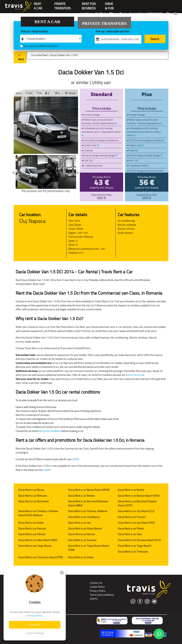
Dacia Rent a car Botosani (33, 496)
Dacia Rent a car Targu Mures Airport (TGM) (89, 548)
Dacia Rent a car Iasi (79, 523)
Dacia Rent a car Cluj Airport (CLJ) (136, 511)
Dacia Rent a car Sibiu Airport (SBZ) (38, 540)
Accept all (35, 625)
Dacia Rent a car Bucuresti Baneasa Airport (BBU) (88, 503)
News (123, 14)
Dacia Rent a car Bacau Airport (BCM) (89, 490)
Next (77, 172)
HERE (75, 459)
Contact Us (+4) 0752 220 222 (146, 14)
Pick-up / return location (34, 32)
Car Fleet (100, 14)
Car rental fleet (39, 55)
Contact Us (96, 583)
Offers (113, 14)
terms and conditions (50, 431)
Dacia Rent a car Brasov (81, 496)
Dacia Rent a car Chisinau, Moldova (88, 511)
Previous (14, 172)
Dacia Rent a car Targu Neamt (135, 546)
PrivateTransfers (62, 4)
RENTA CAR (38, 4)
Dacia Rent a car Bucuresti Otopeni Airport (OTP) (137, 503)
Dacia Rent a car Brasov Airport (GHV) (139, 496)
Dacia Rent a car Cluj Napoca (84, 517)
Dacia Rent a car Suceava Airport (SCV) (139, 540)
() (116, 123)
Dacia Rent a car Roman (82, 534)
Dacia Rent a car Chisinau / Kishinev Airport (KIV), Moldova (38, 513)
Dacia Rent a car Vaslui (81, 557)
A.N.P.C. (94, 599)
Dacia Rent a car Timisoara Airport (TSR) (41, 557)
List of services (135, 375)
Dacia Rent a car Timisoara (133, 552)
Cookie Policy (97, 587)
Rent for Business (89, 4)
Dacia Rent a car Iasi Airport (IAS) (136, 523)
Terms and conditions (102, 595)
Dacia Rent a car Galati (31, 523)
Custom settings (35, 633)
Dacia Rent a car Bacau (31, 490)
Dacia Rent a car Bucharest (34, 501)
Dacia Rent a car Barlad (131, 490)
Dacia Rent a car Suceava (82, 540)
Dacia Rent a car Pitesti (131, 528)
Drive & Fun (109, 4)
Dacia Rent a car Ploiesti (32, 534)
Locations (86, 14)
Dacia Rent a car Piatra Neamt (85, 528)
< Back (21, 57)
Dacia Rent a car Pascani (32, 528)
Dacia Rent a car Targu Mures (35, 546)
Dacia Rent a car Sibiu (130, 534)
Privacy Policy (98, 591)
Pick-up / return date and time (113, 32)
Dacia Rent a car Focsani (132, 517)
